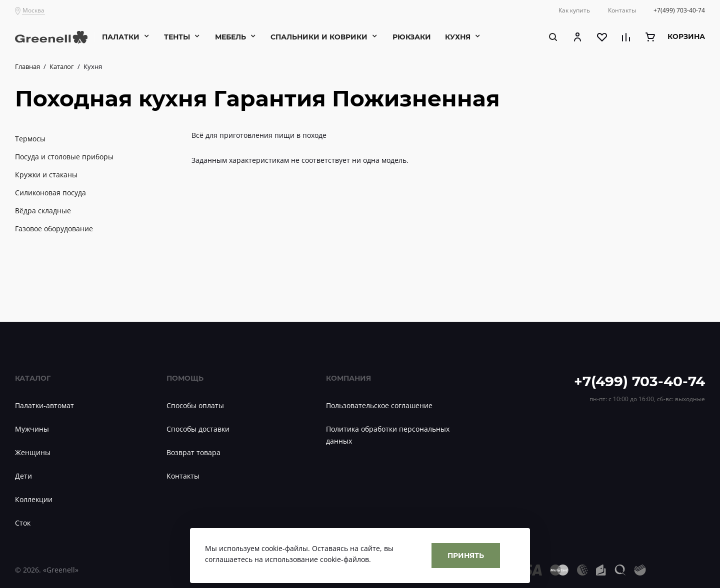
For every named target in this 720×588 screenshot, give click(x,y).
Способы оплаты (195, 405)
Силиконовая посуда (50, 193)
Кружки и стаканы (46, 175)
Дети (23, 476)
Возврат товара (193, 452)
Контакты (183, 476)
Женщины (33, 452)
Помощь (185, 378)
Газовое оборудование (54, 229)
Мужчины (32, 429)
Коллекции (34, 499)
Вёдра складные (43, 211)
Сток (23, 523)
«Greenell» (61, 570)
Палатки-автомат (44, 405)
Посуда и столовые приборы (64, 157)
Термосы (30, 139)
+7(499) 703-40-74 (639, 381)
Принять (466, 555)
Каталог (33, 378)
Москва (33, 10)
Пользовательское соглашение (379, 405)
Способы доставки (198, 429)
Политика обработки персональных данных (388, 435)
